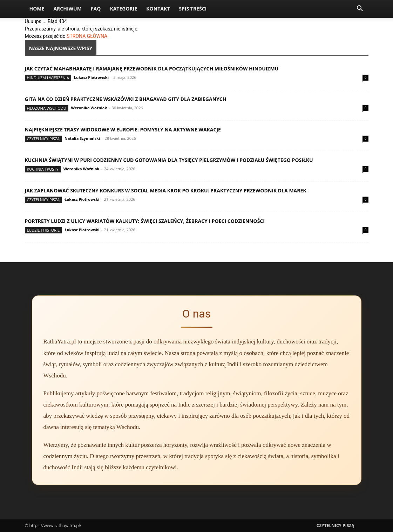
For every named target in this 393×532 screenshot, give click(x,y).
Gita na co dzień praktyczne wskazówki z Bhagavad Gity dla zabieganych (126, 99)
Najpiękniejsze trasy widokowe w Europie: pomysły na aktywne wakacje (123, 129)
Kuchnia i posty (43, 169)
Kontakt (158, 9)
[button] (360, 9)
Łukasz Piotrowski (91, 77)
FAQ (96, 9)
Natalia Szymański (82, 138)
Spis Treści (193, 9)
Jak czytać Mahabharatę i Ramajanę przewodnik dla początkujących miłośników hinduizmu (152, 69)
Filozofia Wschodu (47, 108)
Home (37, 9)
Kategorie (123, 9)
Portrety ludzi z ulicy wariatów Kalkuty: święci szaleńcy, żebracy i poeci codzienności (145, 221)
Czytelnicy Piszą (43, 139)
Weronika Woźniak (89, 108)
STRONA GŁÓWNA (87, 36)
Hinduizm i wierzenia (48, 78)
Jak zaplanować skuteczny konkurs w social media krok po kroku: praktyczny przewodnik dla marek (166, 190)
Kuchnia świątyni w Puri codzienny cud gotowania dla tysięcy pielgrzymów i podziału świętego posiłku (169, 160)
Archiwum (67, 9)
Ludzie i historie (43, 230)
